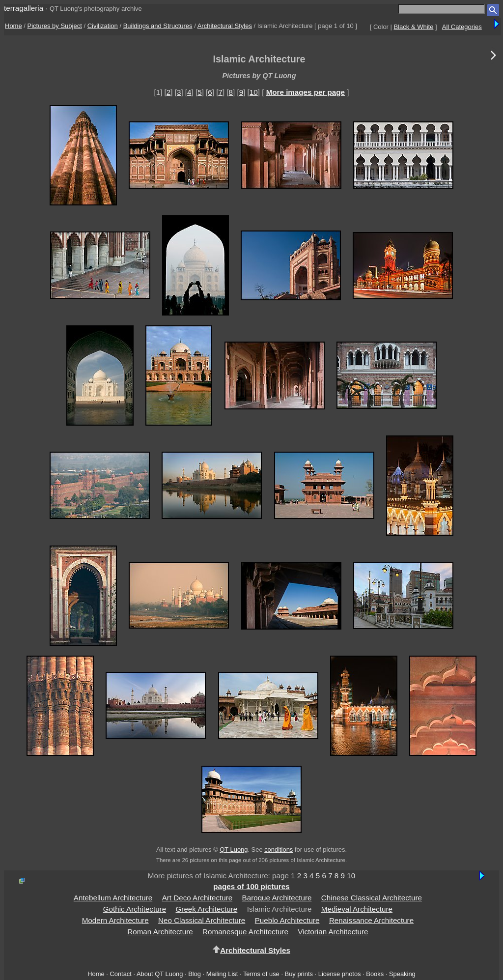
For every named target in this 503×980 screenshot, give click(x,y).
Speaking (402, 974)
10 (254, 92)
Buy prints (299, 974)
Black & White (414, 27)
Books (375, 974)
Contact (120, 974)
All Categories (462, 27)
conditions (279, 850)
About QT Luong (160, 974)
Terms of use (261, 974)
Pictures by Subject (55, 26)
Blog (195, 974)
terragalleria (24, 8)
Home (14, 26)
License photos (340, 974)
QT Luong (234, 850)
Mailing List (222, 974)
